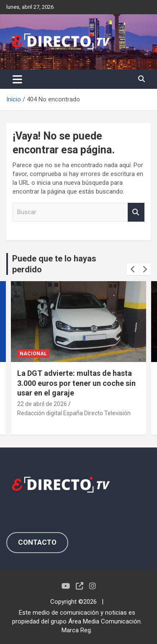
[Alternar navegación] (17, 79)
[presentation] (133, 269)
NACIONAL (33, 354)
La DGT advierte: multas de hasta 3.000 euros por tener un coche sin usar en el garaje (76, 383)
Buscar (136, 212)
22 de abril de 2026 (42, 404)
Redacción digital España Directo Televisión (74, 413)
